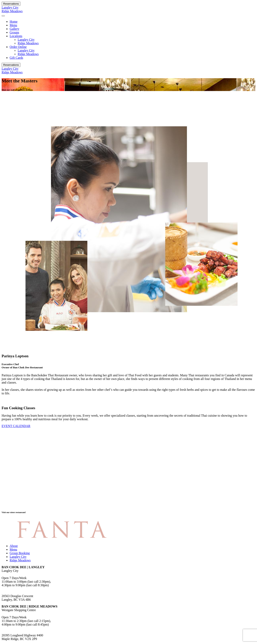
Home (14, 22)
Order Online (18, 47)
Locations (16, 36)
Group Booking (20, 553)
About (14, 546)
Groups (14, 32)
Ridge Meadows (12, 11)
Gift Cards (16, 58)
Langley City (10, 8)
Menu (13, 25)
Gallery (14, 29)
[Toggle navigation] (3, 16)
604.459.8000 (10, 628)
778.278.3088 (10, 589)
